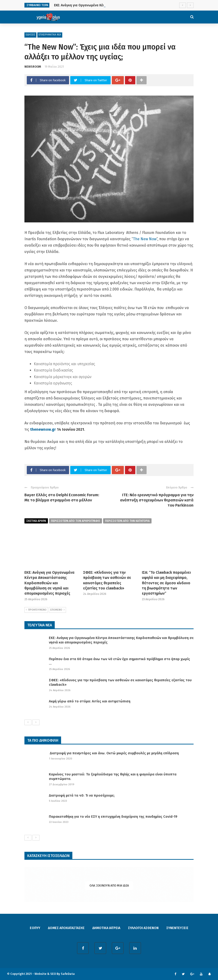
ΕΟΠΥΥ (35, 928)
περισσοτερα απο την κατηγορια (127, 521)
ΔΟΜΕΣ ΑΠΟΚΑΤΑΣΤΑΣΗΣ (66, 928)
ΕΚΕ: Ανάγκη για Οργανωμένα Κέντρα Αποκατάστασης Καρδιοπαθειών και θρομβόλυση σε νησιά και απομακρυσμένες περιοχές (49, 583)
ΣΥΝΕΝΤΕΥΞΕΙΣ (177, 928)
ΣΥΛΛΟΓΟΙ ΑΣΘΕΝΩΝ (143, 928)
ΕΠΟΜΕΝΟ (57, 610)
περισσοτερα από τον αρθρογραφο (76, 521)
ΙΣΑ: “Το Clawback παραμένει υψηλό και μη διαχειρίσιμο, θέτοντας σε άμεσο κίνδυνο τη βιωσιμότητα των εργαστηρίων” (166, 583)
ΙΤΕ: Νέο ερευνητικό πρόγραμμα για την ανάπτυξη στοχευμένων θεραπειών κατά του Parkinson (157, 500)
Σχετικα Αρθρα (36, 521)
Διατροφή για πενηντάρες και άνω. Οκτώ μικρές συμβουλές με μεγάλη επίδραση (114, 753)
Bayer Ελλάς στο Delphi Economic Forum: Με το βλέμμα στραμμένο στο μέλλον (62, 498)
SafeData (68, 974)
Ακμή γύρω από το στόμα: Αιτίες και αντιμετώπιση (90, 701)
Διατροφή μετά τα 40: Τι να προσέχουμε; (82, 795)
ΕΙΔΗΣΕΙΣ (30, 35)
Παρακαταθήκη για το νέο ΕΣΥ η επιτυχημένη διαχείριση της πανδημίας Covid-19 (113, 817)
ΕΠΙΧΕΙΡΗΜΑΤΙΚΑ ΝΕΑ (50, 35)
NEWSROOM (33, 67)
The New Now (145, 239)
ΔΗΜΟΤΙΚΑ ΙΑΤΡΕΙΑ (106, 928)
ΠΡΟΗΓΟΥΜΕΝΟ (36, 610)
